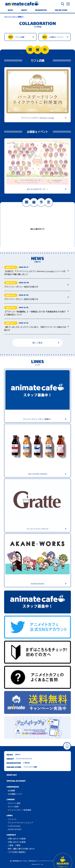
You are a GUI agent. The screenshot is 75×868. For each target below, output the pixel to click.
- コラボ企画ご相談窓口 (16, 852)
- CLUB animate (13, 826)
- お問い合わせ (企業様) (16, 842)
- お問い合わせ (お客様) (16, 839)
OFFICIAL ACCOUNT (16, 781)
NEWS (10, 10)
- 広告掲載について (14, 794)
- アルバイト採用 (13, 803)
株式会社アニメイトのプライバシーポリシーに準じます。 (48, 861)
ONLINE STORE (61, 10)
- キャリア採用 (13, 807)
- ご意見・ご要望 (13, 845)
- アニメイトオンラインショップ (20, 823)
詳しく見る (46, 343)
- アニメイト (12, 819)
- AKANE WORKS (14, 829)
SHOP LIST (12, 775)
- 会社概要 (11, 791)
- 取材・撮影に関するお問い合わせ (21, 849)
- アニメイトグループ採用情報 (19, 810)
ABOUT (24, 10)
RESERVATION (41, 10)
